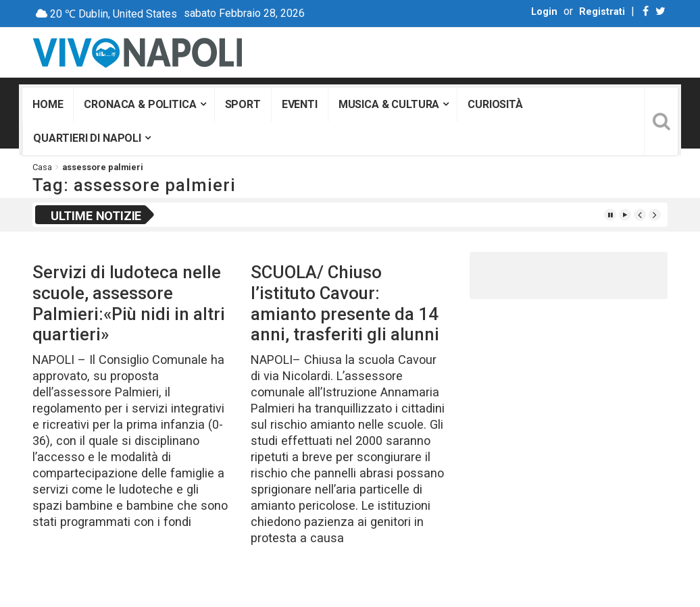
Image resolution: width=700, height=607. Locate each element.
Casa (42, 167)
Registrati (602, 12)
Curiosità (495, 104)
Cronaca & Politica (140, 104)
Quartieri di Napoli (87, 138)
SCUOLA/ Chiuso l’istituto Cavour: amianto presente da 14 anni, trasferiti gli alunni (345, 303)
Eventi (300, 104)
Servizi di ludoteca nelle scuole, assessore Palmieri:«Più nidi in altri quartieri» (129, 303)
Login (544, 12)
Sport (243, 104)
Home (48, 104)
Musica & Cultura (389, 104)
